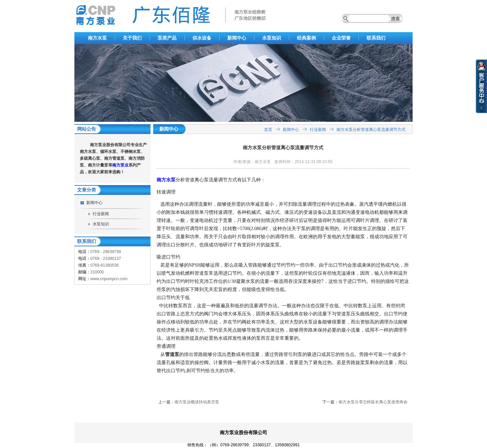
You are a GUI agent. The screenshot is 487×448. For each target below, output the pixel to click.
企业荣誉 (341, 38)
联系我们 (376, 38)
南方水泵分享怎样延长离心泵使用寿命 (373, 402)
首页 (268, 130)
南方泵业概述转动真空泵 (197, 402)
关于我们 (132, 38)
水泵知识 (272, 38)
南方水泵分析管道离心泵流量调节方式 (371, 130)
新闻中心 (237, 38)
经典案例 (306, 38)
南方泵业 (120, 165)
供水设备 (202, 38)
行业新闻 (101, 214)
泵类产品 (167, 38)
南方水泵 (97, 38)
